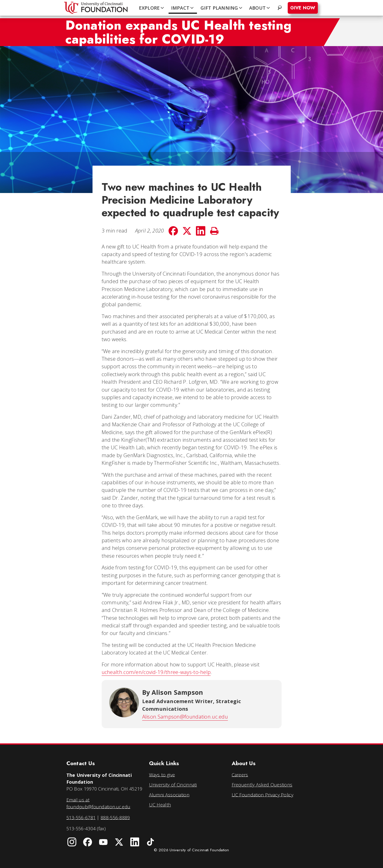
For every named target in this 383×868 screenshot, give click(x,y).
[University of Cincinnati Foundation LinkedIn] (135, 842)
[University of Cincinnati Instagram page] (72, 842)
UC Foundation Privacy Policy (262, 795)
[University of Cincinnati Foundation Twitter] (119, 842)
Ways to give (162, 775)
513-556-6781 (81, 817)
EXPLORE (152, 8)
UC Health (160, 805)
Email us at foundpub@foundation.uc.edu (98, 803)
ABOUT (260, 8)
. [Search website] (280, 8)
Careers (240, 775)
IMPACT (183, 8)
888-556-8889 (115, 817)
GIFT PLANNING (222, 8)
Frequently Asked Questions (262, 785)
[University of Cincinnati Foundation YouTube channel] (103, 842)
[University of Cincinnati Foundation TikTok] (151, 842)
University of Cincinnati (173, 785)
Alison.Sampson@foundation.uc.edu (185, 717)
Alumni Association (169, 795)
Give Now (303, 8)
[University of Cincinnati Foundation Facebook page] (88, 842)
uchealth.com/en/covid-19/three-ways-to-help (156, 672)
